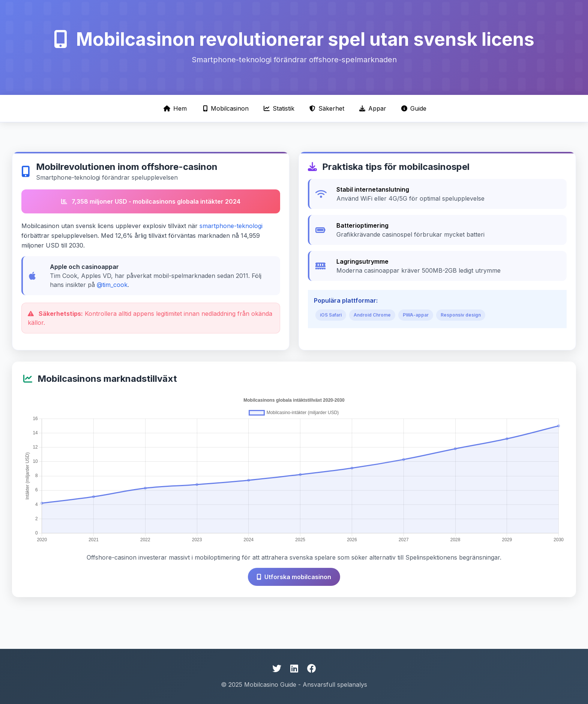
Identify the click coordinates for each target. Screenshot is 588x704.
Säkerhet (327, 108)
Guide (414, 108)
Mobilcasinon (226, 108)
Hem (175, 108)
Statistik (279, 108)
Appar (373, 108)
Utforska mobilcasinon (294, 577)
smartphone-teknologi (231, 226)
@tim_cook (112, 285)
